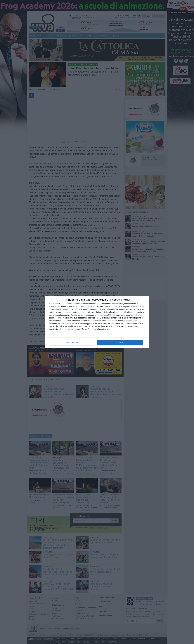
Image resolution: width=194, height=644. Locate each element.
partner (68, 304)
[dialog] (97, 322)
